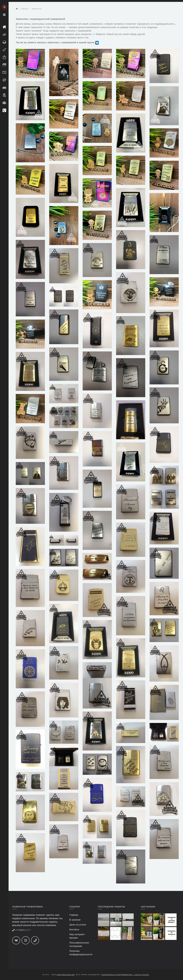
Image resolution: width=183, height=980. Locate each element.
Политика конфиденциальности (81, 953)
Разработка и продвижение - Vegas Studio (125, 975)
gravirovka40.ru (66, 975)
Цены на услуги (78, 925)
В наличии (75, 920)
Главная (74, 915)
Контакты (74, 930)
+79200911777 (21, 930)
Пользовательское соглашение (79, 945)
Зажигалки (37, 9)
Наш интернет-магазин (77, 936)
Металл (25, 9)
